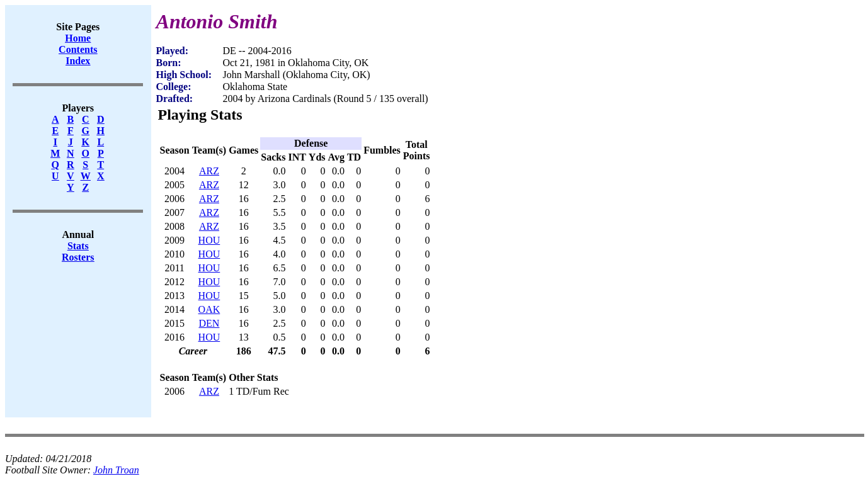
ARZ (209, 171)
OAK (209, 309)
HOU (209, 240)
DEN (209, 323)
